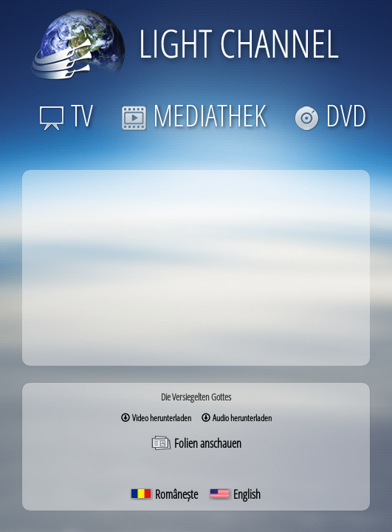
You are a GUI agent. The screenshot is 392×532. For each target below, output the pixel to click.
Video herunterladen (156, 418)
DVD (330, 115)
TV (66, 115)
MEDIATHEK (193, 115)
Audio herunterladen (237, 418)
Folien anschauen (196, 443)
